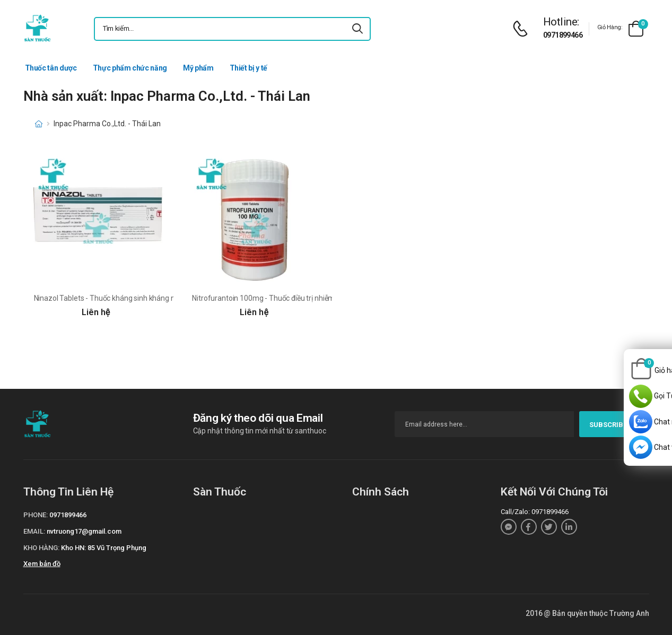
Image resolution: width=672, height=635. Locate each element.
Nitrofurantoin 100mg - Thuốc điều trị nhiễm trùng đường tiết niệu (298, 298)
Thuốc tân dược (51, 68)
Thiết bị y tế (248, 68)
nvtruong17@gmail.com (84, 531)
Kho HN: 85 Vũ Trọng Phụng (104, 548)
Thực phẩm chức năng (130, 68)
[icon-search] (358, 29)
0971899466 (563, 35)
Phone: (36, 515)
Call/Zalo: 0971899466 (535, 512)
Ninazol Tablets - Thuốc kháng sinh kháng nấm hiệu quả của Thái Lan (146, 298)
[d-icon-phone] (523, 29)
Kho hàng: (41, 548)
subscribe (614, 425)
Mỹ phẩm (198, 68)
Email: (34, 531)
